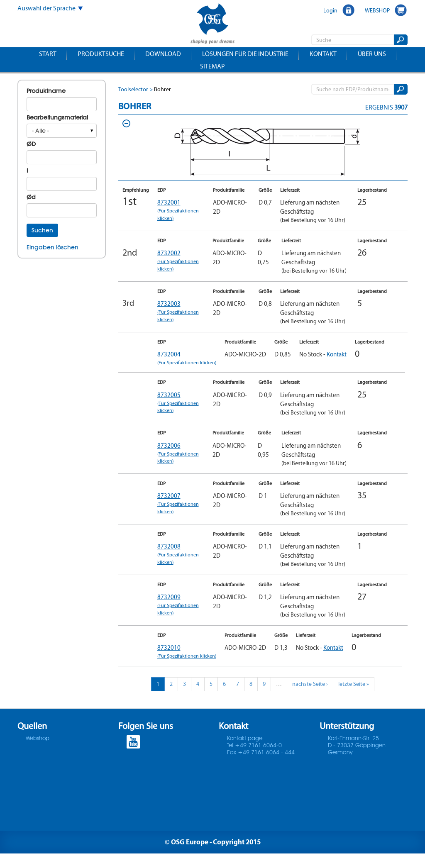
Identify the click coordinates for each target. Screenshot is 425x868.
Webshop (38, 753)
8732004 (181, 362)
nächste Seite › (310, 699)
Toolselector (133, 89)
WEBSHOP (377, 10)
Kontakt (323, 54)
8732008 (181, 561)
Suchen (42, 230)
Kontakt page (245, 753)
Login (330, 10)
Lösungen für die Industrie (245, 54)
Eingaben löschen (53, 247)
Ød (31, 197)
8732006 (181, 460)
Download (163, 54)
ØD (31, 144)
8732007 (181, 511)
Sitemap (212, 66)
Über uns (372, 54)
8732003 (181, 311)
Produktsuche (101, 54)
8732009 (181, 612)
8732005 (181, 410)
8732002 (181, 261)
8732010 (181, 663)
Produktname (46, 91)
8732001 (181, 210)
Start (48, 54)
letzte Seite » (354, 699)
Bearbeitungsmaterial (57, 117)
